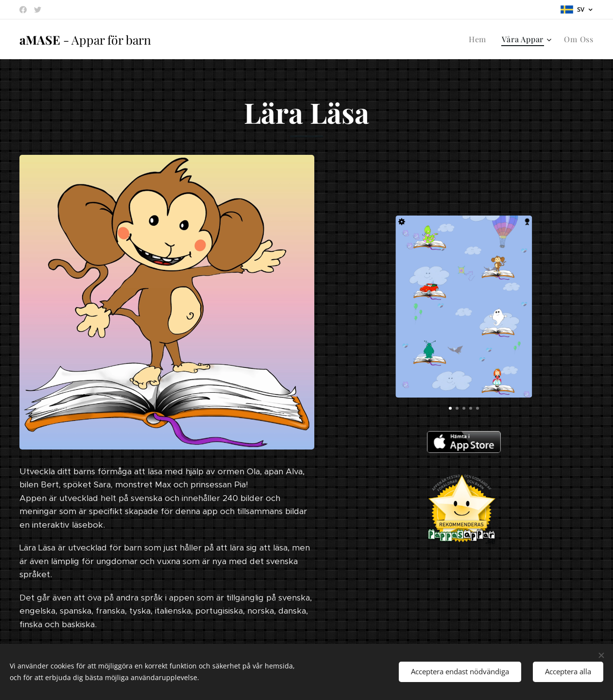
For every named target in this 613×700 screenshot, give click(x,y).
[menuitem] (480, 39)
